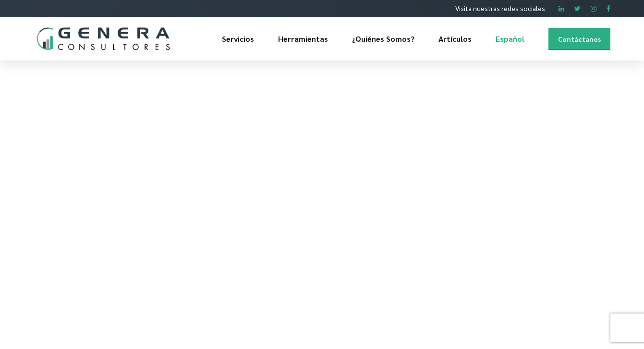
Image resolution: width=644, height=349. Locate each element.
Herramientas (303, 39)
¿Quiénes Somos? (383, 39)
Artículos (455, 39)
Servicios (238, 39)
